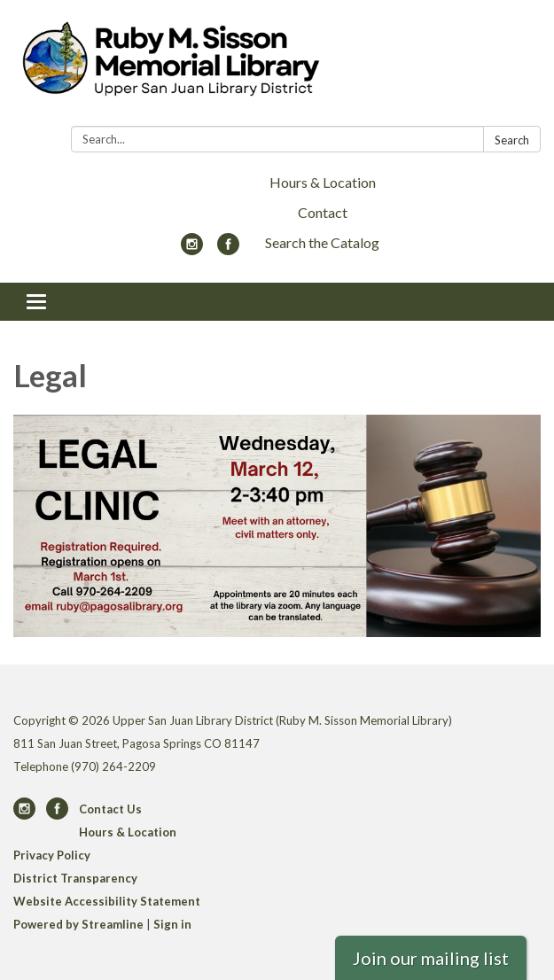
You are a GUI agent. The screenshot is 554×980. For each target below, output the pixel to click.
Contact (323, 212)
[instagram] (192, 249)
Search (512, 140)
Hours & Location (323, 182)
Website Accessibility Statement (107, 901)
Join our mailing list (431, 958)
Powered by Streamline (78, 924)
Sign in (172, 924)
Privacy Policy (52, 855)
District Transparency (75, 878)
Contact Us (110, 809)
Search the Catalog (322, 242)
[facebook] (228, 249)
